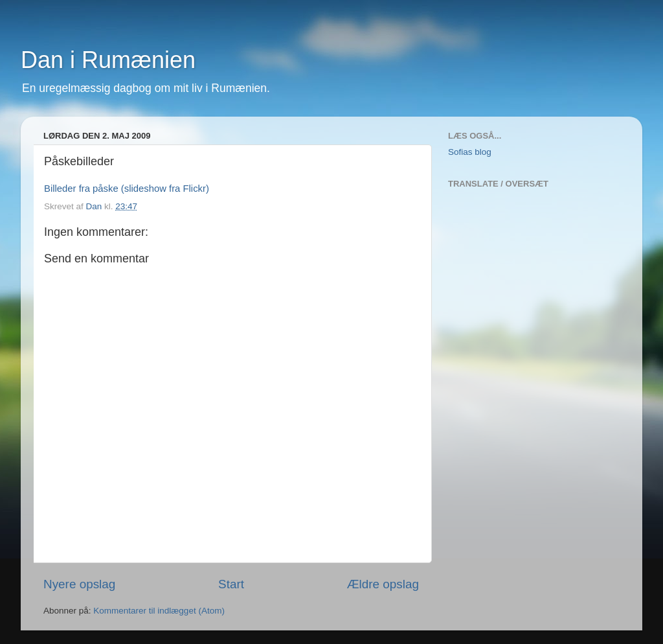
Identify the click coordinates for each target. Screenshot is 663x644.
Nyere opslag (79, 584)
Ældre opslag (383, 584)
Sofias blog (470, 152)
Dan (96, 206)
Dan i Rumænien (108, 60)
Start (231, 584)
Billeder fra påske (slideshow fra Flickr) (127, 189)
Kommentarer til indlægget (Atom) (159, 611)
